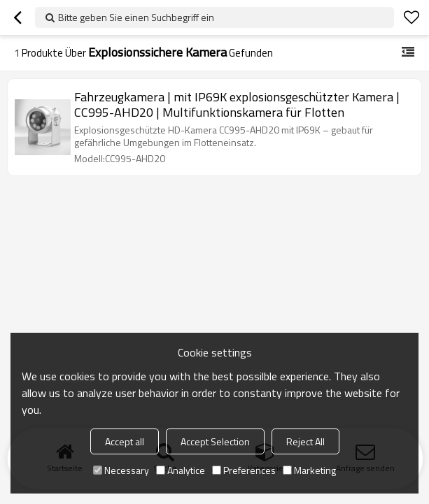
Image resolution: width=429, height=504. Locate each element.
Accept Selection (215, 441)
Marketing (309, 470)
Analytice (181, 470)
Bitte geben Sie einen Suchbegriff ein (136, 17)
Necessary (121, 470)
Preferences (244, 470)
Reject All (305, 441)
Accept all (125, 441)
